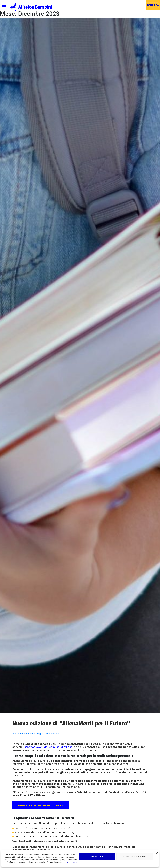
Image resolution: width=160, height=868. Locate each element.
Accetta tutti (97, 857)
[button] (157, 852)
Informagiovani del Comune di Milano (48, 747)
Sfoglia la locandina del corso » (41, 805)
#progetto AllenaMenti (47, 734)
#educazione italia (23, 734)
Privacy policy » (71, 862)
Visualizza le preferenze (135, 857)
